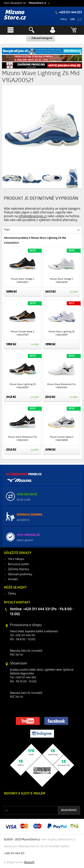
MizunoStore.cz (37, 3)
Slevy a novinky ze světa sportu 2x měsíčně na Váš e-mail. (38, 801)
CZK (72, 19)
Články (12, 594)
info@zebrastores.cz (33, 216)
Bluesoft (29, 863)
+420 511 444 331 (70, 13)
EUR (79, 19)
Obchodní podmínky (20, 575)
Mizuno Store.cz (15, 15)
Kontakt (13, 579)
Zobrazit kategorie (42, 38)
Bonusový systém (19, 564)
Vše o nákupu (16, 559)
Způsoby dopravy (18, 569)
